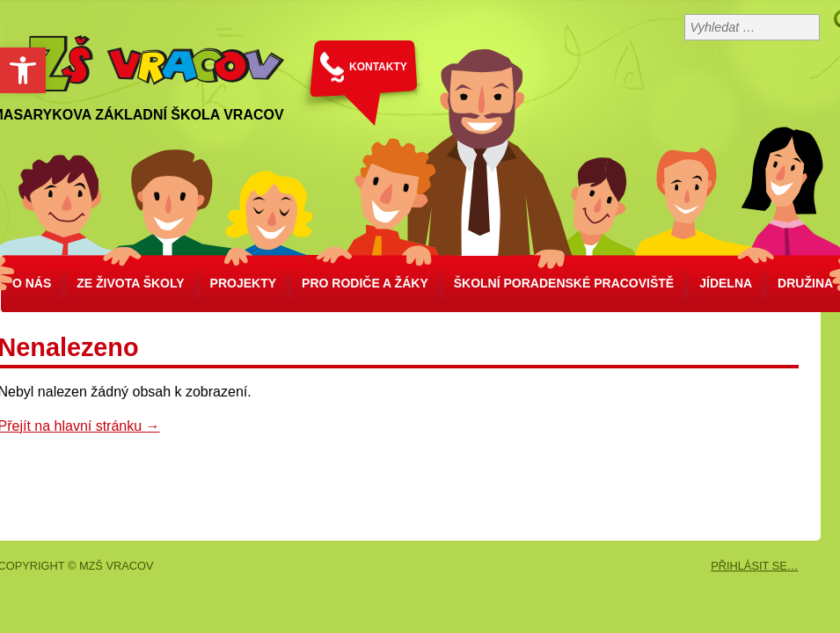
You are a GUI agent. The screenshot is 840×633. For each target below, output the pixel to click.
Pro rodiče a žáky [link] (365, 283)
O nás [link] (32, 283)
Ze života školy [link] (130, 283)
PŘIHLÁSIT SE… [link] (754, 566)
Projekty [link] (243, 283)
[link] (23, 70)
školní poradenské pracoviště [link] (564, 283)
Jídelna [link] (726, 283)
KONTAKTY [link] (378, 67)
